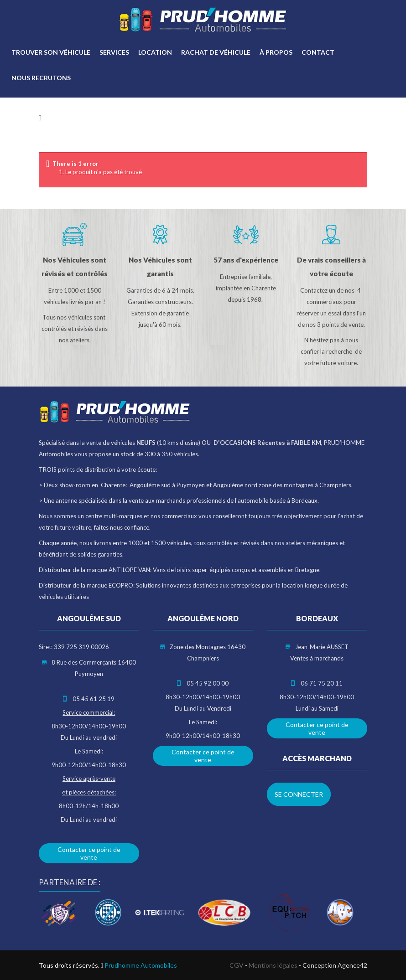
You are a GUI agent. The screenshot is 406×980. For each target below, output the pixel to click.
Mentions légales (273, 965)
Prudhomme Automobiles (141, 965)
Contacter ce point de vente (89, 853)
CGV (237, 965)
